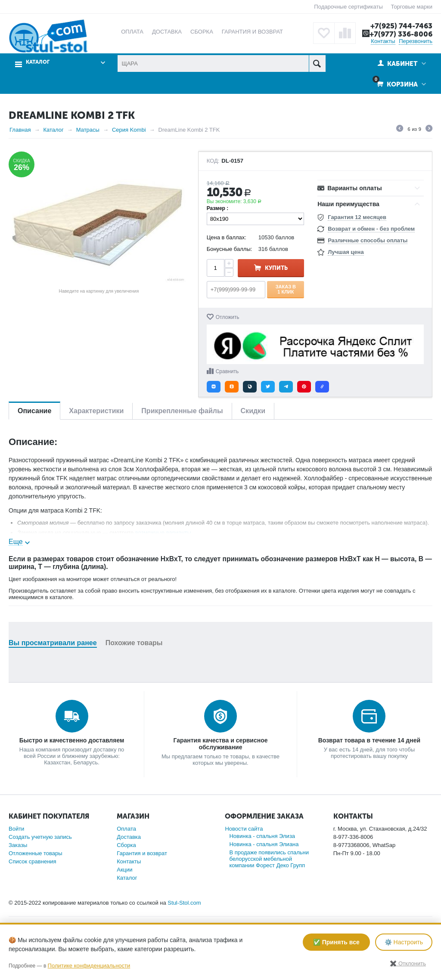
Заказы (18, 845)
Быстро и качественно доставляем (72, 740)
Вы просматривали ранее (53, 643)
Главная (20, 130)
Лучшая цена (346, 252)
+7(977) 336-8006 (401, 34)
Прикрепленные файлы (182, 411)
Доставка (129, 837)
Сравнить (227, 371)
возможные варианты (163, 533)
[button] (214, 387)
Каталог (38, 62)
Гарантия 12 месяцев (357, 217)
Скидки (253, 411)
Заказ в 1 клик (286, 289)
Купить (276, 268)
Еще (16, 542)
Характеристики (96, 411)
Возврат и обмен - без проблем (371, 229)
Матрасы (88, 130)
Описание (34, 411)
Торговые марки (411, 7)
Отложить (228, 317)
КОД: (213, 161)
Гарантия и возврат (142, 853)
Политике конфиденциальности (89, 966)
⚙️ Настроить (404, 942)
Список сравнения (33, 861)
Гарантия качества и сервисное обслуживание (220, 744)
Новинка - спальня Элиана (264, 844)
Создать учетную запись (40, 837)
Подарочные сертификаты (348, 7)
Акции (124, 870)
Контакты (383, 41)
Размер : (218, 208)
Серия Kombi (129, 130)
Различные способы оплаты (368, 240)
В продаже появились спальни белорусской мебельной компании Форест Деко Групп (269, 859)
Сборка (126, 845)
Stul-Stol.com (184, 903)
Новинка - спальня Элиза (262, 836)
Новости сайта (244, 829)
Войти (16, 829)
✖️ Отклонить (408, 963)
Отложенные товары (36, 853)
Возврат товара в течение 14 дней (369, 740)
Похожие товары (134, 643)
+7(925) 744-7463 (401, 26)
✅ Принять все (336, 942)
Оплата (126, 829)
